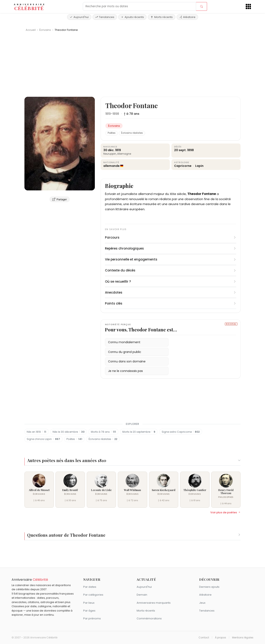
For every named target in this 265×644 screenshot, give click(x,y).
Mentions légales (243, 638)
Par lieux (89, 603)
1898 (116, 114)
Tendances (105, 17)
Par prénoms (92, 618)
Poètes (112, 133)
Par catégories (93, 595)
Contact (204, 638)
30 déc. (109, 150)
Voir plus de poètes (225, 513)
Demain (142, 595)
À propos (220, 638)
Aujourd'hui (79, 17)
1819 (108, 114)
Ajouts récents (132, 17)
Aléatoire (187, 17)
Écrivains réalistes (132, 133)
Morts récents (162, 17)
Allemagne (124, 154)
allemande (111, 166)
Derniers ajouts (209, 587)
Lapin (199, 166)
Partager (60, 199)
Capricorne (183, 166)
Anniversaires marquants (154, 603)
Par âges (89, 611)
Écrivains (45, 30)
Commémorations (149, 618)
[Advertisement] (132, 66)
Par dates (90, 587)
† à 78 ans (132, 114)
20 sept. (180, 150)
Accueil (31, 30)
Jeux (202, 603)
